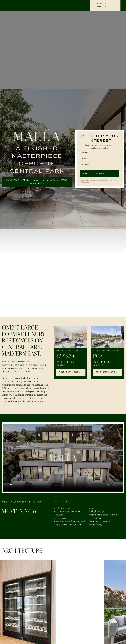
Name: (85, 152)
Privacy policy (86, 182)
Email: (85, 159)
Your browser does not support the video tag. (63, 457)
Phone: (86, 165)
